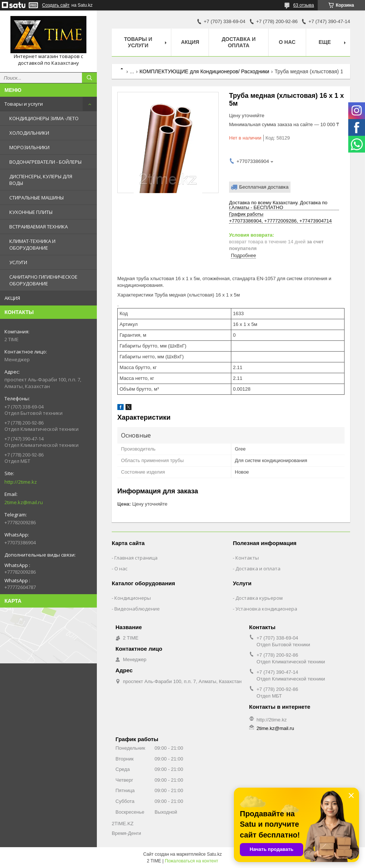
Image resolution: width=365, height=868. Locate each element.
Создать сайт (56, 5)
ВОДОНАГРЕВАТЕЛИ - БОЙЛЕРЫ (45, 162)
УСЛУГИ (18, 262)
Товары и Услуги (138, 42)
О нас (287, 42)
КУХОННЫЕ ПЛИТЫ (31, 212)
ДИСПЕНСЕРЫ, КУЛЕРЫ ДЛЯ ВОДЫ (41, 180)
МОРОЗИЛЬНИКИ (29, 147)
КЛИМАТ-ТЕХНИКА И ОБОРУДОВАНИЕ (32, 244)
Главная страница (136, 558)
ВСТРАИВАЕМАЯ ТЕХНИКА (39, 227)
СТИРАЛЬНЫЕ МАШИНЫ (36, 198)
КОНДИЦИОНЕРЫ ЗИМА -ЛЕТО (44, 118)
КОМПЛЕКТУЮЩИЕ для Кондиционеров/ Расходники (204, 71)
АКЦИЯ (12, 298)
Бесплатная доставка (264, 187)
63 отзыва (304, 5)
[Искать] (89, 78)
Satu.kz (214, 854)
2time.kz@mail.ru (24, 502)
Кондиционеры (133, 598)
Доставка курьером (259, 598)
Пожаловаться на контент (191, 861)
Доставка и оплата (239, 42)
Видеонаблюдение (137, 609)
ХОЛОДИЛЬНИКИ (29, 133)
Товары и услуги (24, 104)
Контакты (247, 558)
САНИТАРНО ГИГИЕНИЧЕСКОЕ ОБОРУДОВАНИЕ (43, 280)
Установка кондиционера (266, 609)
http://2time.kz (21, 482)
